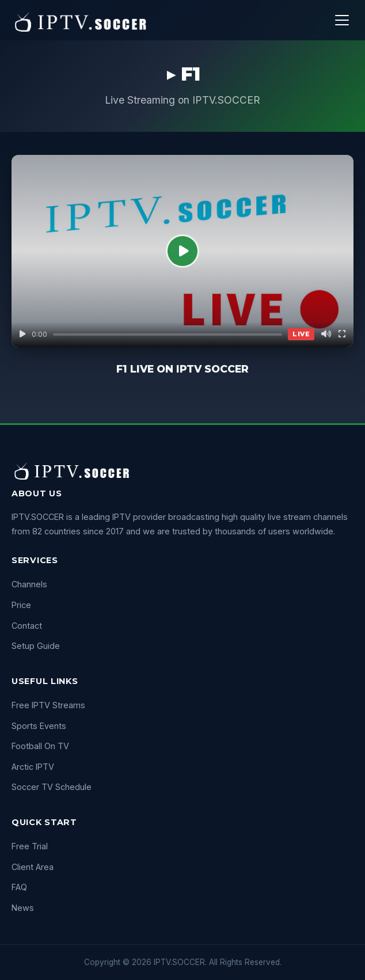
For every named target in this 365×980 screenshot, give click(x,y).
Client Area (33, 867)
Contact (27, 626)
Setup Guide (36, 646)
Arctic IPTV (33, 767)
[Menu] (342, 20)
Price (21, 605)
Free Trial (30, 846)
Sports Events (39, 726)
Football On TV (40, 746)
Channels (29, 584)
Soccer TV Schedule (52, 787)
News (23, 908)
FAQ (19, 887)
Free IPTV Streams (48, 705)
